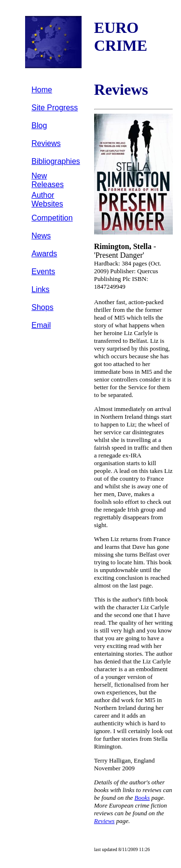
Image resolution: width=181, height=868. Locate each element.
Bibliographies (56, 161)
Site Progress (55, 108)
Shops (42, 307)
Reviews (46, 143)
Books (142, 798)
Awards (44, 254)
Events (43, 272)
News (41, 236)
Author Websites (47, 199)
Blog (39, 125)
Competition (52, 218)
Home (42, 90)
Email (41, 325)
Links (40, 289)
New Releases (48, 180)
